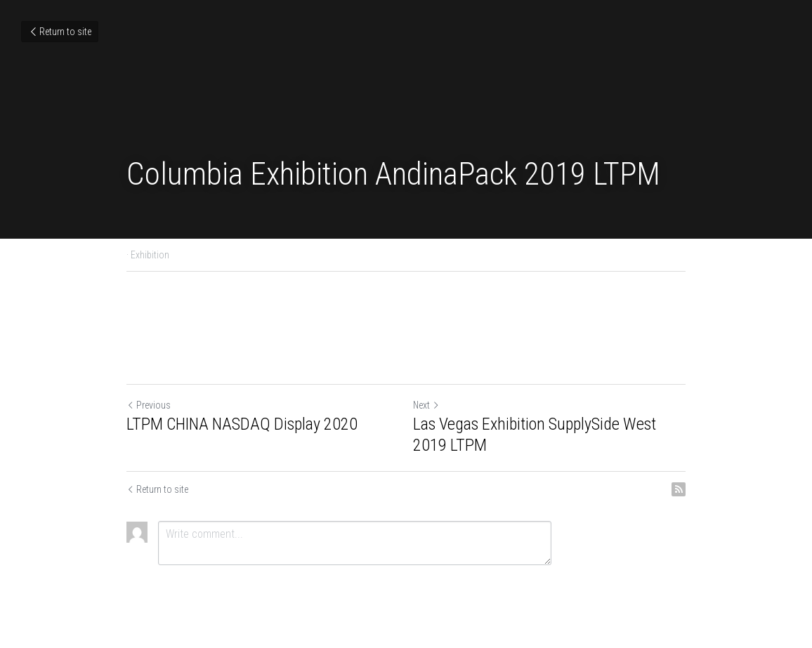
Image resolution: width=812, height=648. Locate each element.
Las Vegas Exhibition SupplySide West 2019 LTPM (535, 435)
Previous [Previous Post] (149, 405)
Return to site (60, 32)
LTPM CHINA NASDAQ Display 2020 (242, 424)
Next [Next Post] (426, 405)
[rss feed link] (679, 489)
